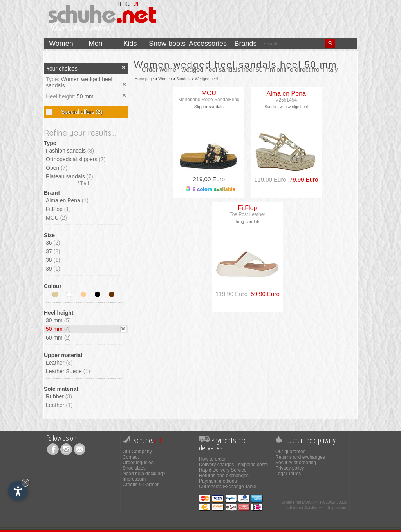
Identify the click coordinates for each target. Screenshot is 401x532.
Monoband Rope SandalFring (209, 100)
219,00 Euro (209, 179)
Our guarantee (290, 452)
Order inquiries (138, 463)
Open (57, 168)
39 (53, 269)
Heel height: (61, 96)
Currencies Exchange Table (228, 487)
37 (53, 251)
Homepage (144, 79)
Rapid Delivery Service (223, 470)
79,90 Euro (302, 179)
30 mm (58, 320)
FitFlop (58, 209)
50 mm (85, 96)
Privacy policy (290, 468)
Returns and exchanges (224, 476)
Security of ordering (296, 463)
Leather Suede (68, 371)
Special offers (81, 112)
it (120, 5)
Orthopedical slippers (76, 159)
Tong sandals (248, 222)
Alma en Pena (67, 200)
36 (53, 243)
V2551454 (286, 100)
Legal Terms (288, 474)
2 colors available (210, 189)
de (127, 5)
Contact (131, 457)
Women (165, 79)
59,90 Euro (264, 294)
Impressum (134, 479)
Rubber (59, 396)
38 (53, 260)
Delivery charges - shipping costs (233, 465)
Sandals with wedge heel (286, 107)
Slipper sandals (209, 107)
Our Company (137, 452)
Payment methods (218, 481)
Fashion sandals (70, 151)
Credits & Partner (141, 485)
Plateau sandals (70, 176)
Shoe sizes (134, 468)
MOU (56, 218)
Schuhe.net (291, 502)
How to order (212, 459)
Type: (53, 79)
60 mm (58, 338)
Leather (59, 363)
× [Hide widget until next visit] (25, 482)
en (136, 5)
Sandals (183, 79)
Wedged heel (207, 79)
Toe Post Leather (248, 214)
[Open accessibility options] (18, 491)
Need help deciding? (144, 474)
